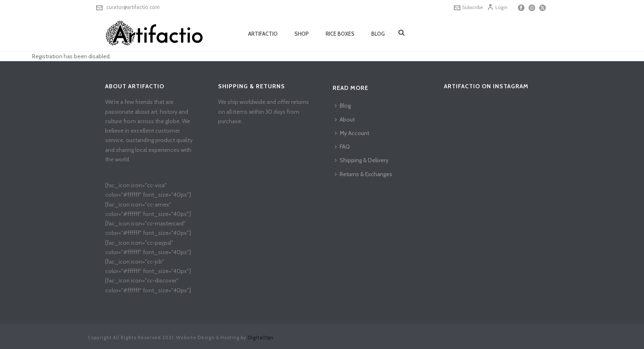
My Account (352, 133)
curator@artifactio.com (133, 7)
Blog (378, 34)
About (345, 119)
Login (497, 7)
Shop (302, 34)
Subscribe (468, 7)
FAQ (342, 147)
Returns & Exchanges (363, 174)
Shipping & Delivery (362, 160)
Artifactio (263, 34)
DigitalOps (261, 338)
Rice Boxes (340, 34)
